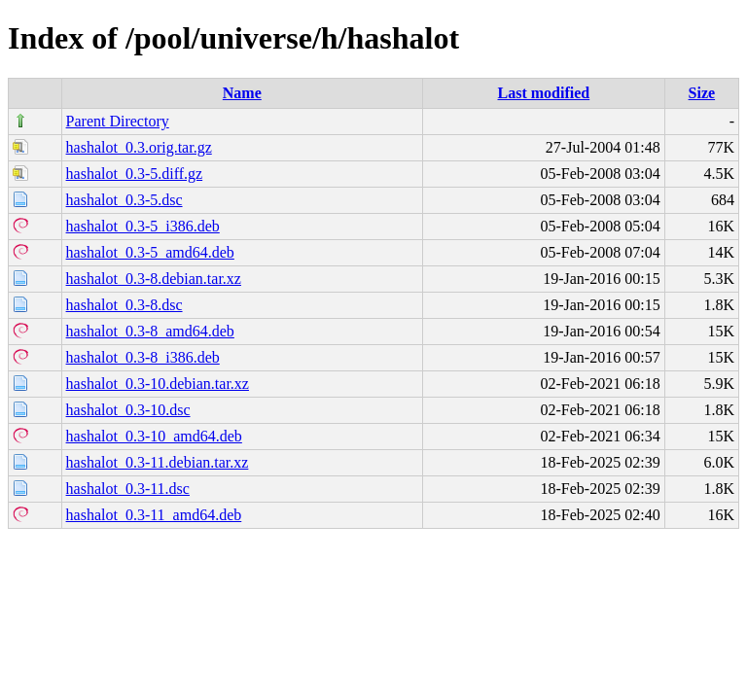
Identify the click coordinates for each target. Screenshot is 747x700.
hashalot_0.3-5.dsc (124, 200)
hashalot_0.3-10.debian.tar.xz (158, 384)
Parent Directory (118, 121)
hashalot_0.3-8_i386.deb (143, 357)
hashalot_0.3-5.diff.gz (135, 174)
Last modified (544, 93)
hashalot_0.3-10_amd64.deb (154, 436)
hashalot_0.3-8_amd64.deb (150, 331)
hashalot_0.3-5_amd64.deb (150, 252)
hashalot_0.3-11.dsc (128, 489)
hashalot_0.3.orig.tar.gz (139, 147)
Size (702, 93)
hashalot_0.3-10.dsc (128, 410)
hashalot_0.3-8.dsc (124, 305)
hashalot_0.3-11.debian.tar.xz (158, 462)
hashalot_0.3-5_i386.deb (143, 226)
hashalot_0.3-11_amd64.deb (154, 515)
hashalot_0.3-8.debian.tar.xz (154, 279)
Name (242, 93)
